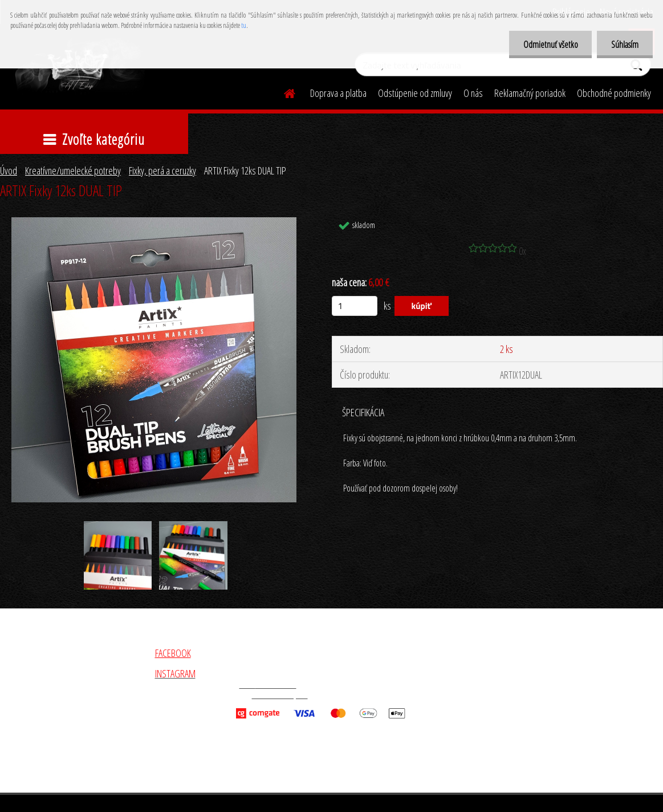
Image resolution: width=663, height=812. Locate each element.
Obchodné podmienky (614, 93)
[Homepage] (283, 92)
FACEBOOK (173, 653)
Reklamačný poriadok (530, 93)
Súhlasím (625, 44)
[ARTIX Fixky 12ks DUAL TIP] (154, 222)
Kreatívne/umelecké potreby (73, 170)
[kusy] (355, 306)
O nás (473, 93)
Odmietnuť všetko (550, 44)
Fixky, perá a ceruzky (162, 170)
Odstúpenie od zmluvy (415, 93)
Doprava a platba (338, 93)
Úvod (9, 170)
